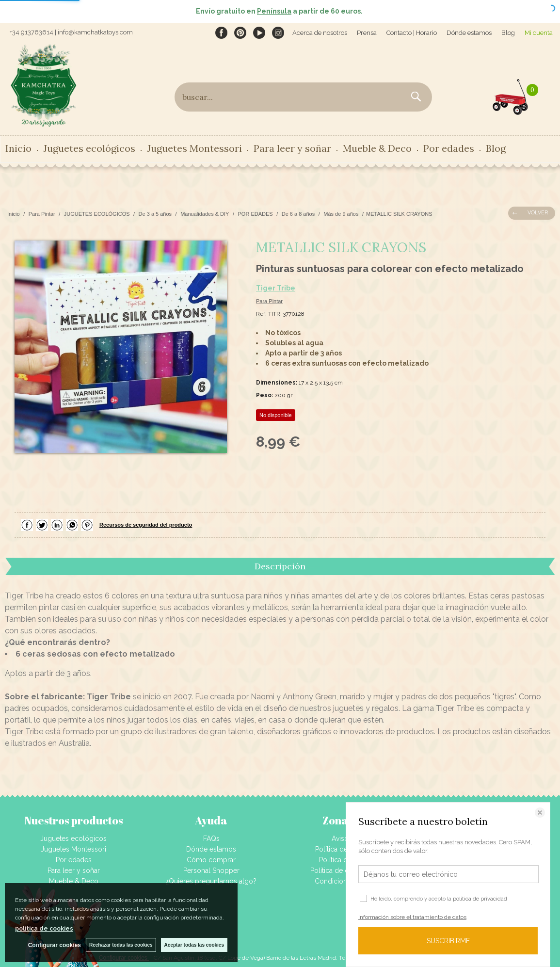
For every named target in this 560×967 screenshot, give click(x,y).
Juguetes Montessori (194, 148)
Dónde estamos (469, 33)
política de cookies (44, 929)
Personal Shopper (211, 870)
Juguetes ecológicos (89, 148)
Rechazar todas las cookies (121, 945)
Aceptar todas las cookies (194, 945)
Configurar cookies (55, 945)
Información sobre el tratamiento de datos (412, 917)
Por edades (449, 148)
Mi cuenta (539, 33)
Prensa (367, 33)
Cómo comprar (211, 860)
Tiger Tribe (276, 288)
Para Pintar (269, 301)
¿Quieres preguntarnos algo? (211, 881)
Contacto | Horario (412, 33)
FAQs (211, 838)
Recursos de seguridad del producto (146, 525)
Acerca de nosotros (320, 33)
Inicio (18, 148)
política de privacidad (480, 899)
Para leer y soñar (292, 148)
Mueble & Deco (377, 148)
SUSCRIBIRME (448, 941)
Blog (508, 33)
